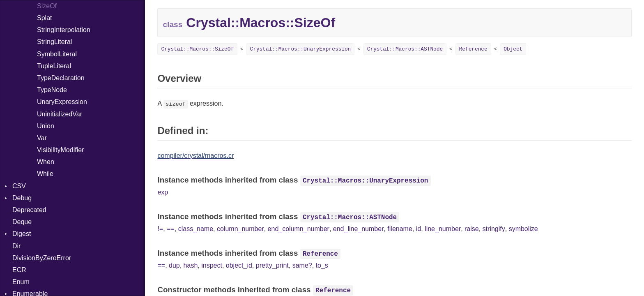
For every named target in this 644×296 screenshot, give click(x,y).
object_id (239, 265)
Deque (22, 222)
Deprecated (29, 210)
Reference (473, 49)
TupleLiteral (54, 66)
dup (174, 265)
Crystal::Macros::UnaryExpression (301, 49)
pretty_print (272, 265)
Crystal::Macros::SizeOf (197, 49)
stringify (494, 229)
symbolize (523, 229)
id (419, 229)
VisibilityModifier (60, 150)
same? (302, 265)
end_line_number (359, 229)
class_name (196, 229)
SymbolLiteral (57, 54)
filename (400, 229)
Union (46, 126)
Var (42, 138)
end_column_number (299, 229)
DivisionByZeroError (42, 258)
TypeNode (52, 90)
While (45, 174)
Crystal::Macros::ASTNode (405, 49)
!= (160, 229)
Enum (21, 282)
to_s (322, 265)
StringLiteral (54, 42)
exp (163, 192)
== (171, 229)
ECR (19, 270)
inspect (212, 265)
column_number (240, 229)
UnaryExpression (62, 102)
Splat (44, 18)
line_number (443, 229)
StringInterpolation (64, 30)
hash (191, 265)
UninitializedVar (60, 114)
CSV (19, 186)
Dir (16, 246)
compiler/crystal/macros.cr (195, 156)
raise (472, 229)
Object (513, 49)
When (46, 162)
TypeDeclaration (61, 78)
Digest (22, 234)
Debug (22, 198)
